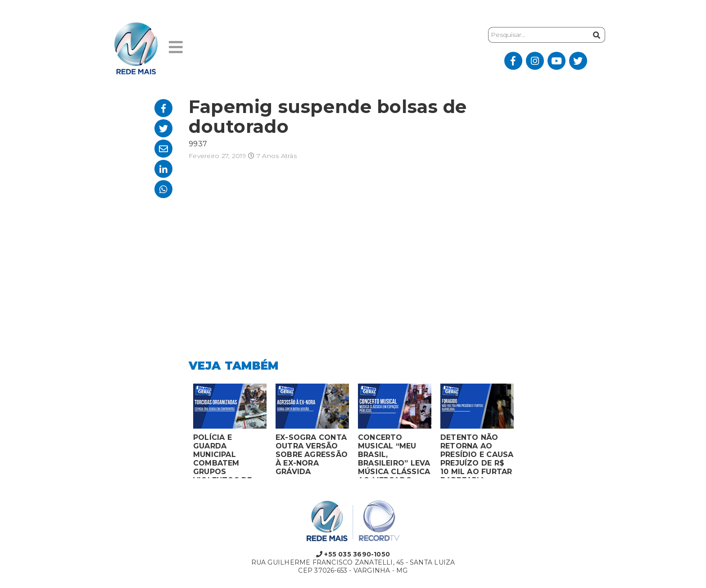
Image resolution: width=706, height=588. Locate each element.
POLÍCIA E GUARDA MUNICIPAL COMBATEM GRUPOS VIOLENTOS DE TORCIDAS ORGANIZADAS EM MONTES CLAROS (229, 456)
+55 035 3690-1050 (353, 554)
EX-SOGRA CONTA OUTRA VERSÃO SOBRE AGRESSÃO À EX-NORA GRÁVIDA (312, 455)
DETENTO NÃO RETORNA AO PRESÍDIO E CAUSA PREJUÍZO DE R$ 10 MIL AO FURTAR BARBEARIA (477, 456)
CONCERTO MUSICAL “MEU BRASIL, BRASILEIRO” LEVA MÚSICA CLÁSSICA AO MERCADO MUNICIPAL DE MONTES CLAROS (394, 456)
